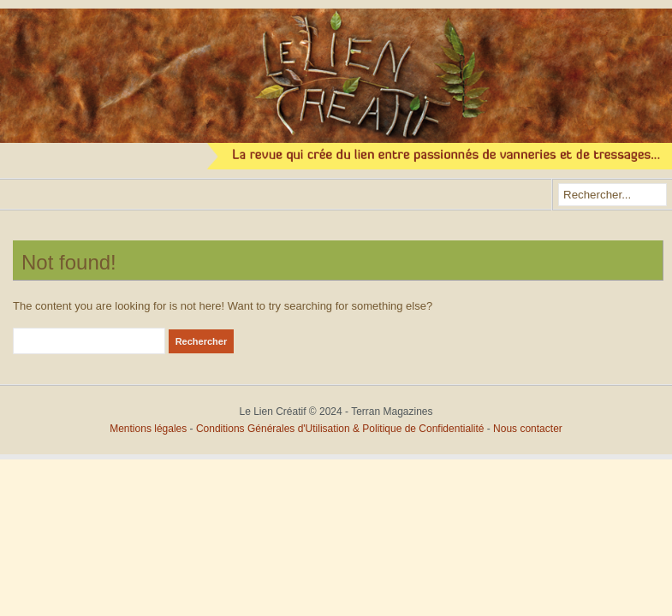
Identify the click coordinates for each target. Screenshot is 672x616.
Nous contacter (528, 429)
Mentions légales (148, 429)
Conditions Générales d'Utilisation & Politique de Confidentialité (342, 429)
